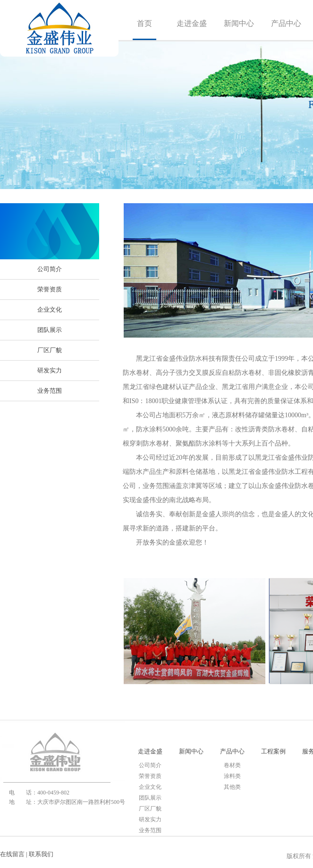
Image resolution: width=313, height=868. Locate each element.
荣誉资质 (50, 289)
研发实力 (50, 370)
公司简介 (50, 269)
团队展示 (50, 330)
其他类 (232, 787)
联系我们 (41, 854)
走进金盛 (192, 23)
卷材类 (232, 765)
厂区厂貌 (50, 350)
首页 (144, 23)
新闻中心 (239, 23)
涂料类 (232, 776)
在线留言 (12, 854)
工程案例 (273, 751)
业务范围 (50, 391)
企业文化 (50, 310)
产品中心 (286, 23)
